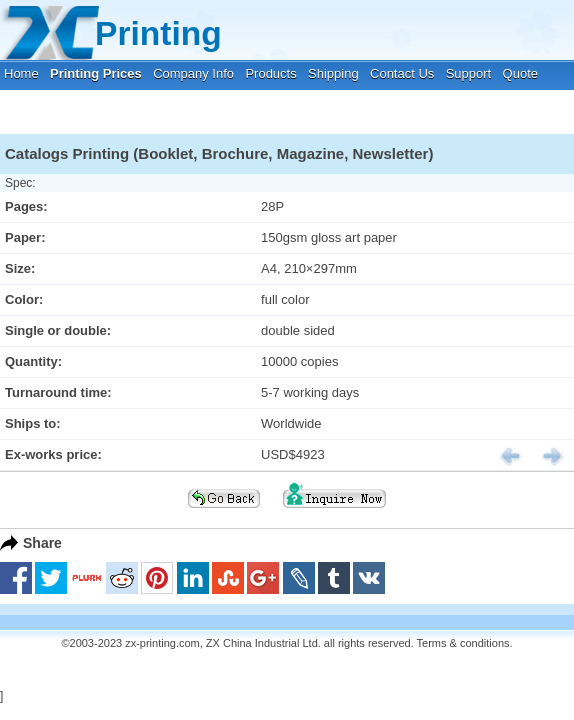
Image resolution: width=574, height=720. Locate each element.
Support (469, 73)
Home (21, 73)
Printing (158, 33)
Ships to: (33, 423)
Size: (20, 268)
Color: (24, 299)
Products (270, 73)
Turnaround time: (58, 392)
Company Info (193, 73)
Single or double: (58, 330)
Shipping (333, 73)
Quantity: (33, 361)
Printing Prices (96, 73)
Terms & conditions (463, 643)
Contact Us (402, 73)
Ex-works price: (53, 454)
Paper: (25, 237)
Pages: (26, 206)
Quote (520, 73)
